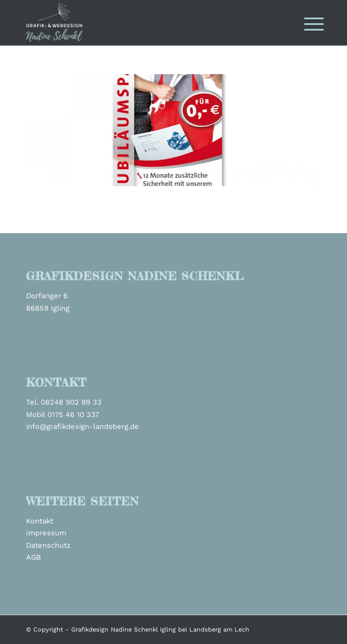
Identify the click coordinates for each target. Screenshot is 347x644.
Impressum (46, 533)
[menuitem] (305, 24)
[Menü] (305, 24)
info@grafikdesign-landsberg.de (83, 426)
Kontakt (40, 521)
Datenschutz (48, 545)
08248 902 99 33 (71, 402)
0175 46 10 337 (73, 415)
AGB (33, 557)
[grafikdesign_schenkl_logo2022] (144, 23)
